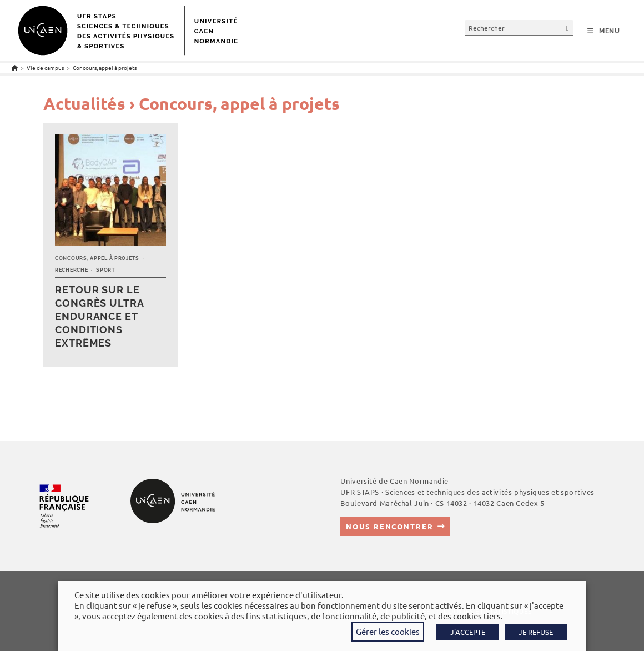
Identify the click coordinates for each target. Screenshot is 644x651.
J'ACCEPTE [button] (468, 632)
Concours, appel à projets (105, 67)
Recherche (71, 270)
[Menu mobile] (604, 31)
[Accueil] (15, 67)
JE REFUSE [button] (536, 632)
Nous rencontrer (389, 526)
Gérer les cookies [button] (388, 631)
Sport (106, 270)
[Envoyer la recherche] (568, 27)
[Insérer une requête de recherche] (519, 27)
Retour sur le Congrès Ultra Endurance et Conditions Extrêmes (99, 316)
